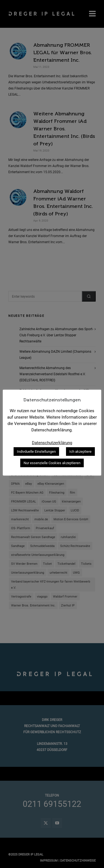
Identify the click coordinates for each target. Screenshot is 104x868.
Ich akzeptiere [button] (80, 452)
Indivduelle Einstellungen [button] (36, 452)
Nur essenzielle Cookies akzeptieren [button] (52, 463)
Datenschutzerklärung (52, 443)
